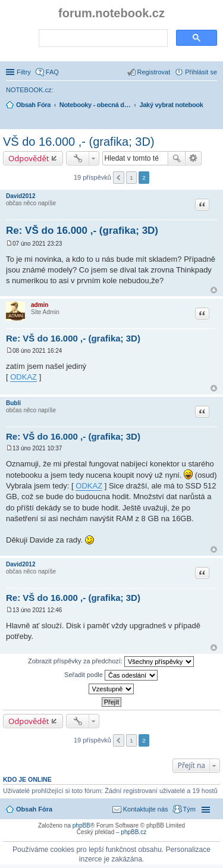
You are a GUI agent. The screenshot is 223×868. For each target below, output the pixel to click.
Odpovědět (29, 158)
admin (40, 305)
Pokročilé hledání (194, 158)
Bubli (13, 403)
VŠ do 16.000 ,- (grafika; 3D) (79, 142)
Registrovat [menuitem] (154, 72)
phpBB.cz (134, 832)
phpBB (81, 825)
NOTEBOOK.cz (29, 90)
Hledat (177, 158)
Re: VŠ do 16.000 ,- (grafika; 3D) (82, 231)
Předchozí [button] (119, 178)
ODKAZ (23, 377)
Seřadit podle (111, 675)
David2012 (21, 196)
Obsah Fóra (34, 809)
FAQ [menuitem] (52, 72)
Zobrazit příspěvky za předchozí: (111, 662)
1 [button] (131, 178)
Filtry (24, 72)
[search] (102, 39)
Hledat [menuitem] (213, 121)
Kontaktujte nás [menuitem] (146, 809)
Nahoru (214, 290)
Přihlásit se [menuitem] (201, 72)
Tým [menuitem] (189, 809)
